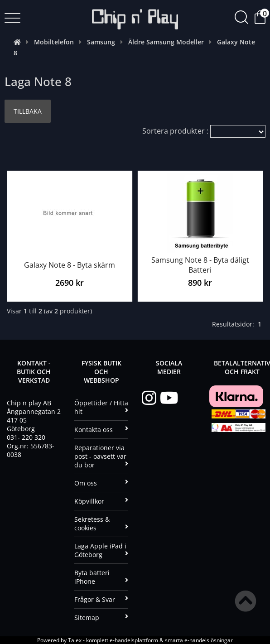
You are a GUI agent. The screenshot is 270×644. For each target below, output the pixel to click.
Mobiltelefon (54, 42)
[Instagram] (151, 398)
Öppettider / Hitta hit (101, 407)
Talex (75, 640)
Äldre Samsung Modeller (166, 42)
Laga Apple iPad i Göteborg (101, 550)
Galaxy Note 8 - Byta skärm (70, 265)
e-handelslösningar (209, 640)
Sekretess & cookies (101, 524)
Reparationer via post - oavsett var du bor (101, 456)
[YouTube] (169, 398)
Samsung (101, 42)
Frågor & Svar (101, 599)
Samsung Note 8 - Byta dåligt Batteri (200, 265)
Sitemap (101, 618)
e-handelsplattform (134, 640)
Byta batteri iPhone (101, 577)
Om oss (101, 483)
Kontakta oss (101, 430)
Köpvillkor (101, 501)
